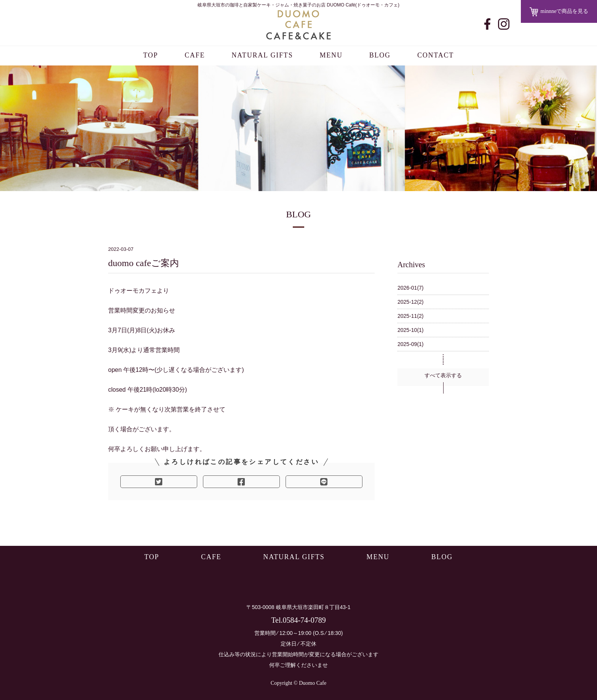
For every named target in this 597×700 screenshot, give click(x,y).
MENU (331, 55)
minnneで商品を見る (559, 12)
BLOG (380, 55)
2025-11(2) (411, 316)
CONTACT (436, 55)
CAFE (195, 55)
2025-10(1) (411, 330)
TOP (151, 55)
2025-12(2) (411, 302)
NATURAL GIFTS (262, 55)
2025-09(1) (411, 344)
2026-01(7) (411, 288)
